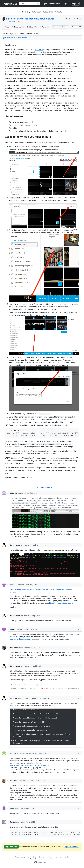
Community (42, 857)
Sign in (67, 4)
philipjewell (12, 19)
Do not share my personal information (42, 859)
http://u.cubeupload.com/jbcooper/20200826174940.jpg (30, 765)
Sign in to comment (72, 847)
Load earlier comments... (45, 487)
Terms (17, 857)
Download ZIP (76, 27)
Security (29, 857)
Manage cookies (64, 857)
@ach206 (13, 532)
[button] (67, 27)
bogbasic (14, 753)
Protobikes (14, 781)
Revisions (18, 27)
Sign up (75, 4)
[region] (42, 261)
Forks (44, 27)
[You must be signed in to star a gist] (67, 19)
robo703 (13, 585)
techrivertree (15, 545)
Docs (49, 857)
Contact (55, 857)
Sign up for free (11, 847)
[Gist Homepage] (11, 4)
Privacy (23, 857)
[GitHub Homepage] (36, 862)
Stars (32, 27)
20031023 (14, 493)
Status (35, 857)
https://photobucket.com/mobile (61, 603)
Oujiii (12, 808)
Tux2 (12, 822)
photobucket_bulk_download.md (37, 19)
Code (6, 27)
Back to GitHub (55, 4)
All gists (44, 4)
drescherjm (14, 648)
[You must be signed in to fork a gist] (77, 19)
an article (39, 49)
